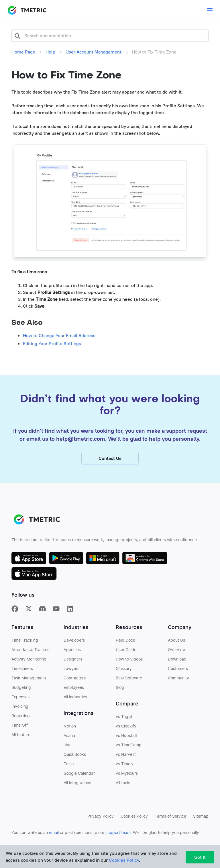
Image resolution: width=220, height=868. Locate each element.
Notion (70, 734)
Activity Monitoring (29, 667)
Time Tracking (25, 648)
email (54, 841)
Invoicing (20, 715)
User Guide (126, 658)
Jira (67, 753)
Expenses (20, 705)
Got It (200, 857)
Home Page (23, 52)
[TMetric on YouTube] (56, 617)
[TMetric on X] (29, 617)
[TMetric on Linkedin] (70, 617)
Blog (120, 696)
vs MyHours (127, 782)
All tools (123, 791)
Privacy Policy (101, 824)
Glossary (124, 677)
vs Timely (125, 772)
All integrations (77, 791)
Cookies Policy (134, 824)
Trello (69, 772)
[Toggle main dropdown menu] (210, 10)
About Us (176, 648)
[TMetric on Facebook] (15, 617)
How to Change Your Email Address (59, 335)
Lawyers (71, 677)
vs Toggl (124, 725)
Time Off (20, 733)
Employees (74, 696)
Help (50, 52)
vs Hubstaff (127, 744)
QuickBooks (75, 763)
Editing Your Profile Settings (52, 343)
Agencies (72, 658)
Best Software (129, 686)
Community (178, 686)
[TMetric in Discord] (42, 617)
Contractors (75, 686)
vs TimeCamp (129, 753)
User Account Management (94, 52)
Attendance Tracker (30, 658)
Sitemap (201, 824)
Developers (74, 648)
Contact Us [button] (110, 466)
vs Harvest (126, 763)
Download (177, 667)
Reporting (21, 724)
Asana (69, 744)
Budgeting (21, 696)
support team (118, 841)
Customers (178, 677)
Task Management (29, 686)
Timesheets (22, 677)
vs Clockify (126, 734)
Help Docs (125, 648)
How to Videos (129, 667)
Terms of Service (170, 824)
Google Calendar (79, 782)
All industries (75, 705)
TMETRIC (27, 10)
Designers (73, 667)
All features (22, 743)
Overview (177, 658)
